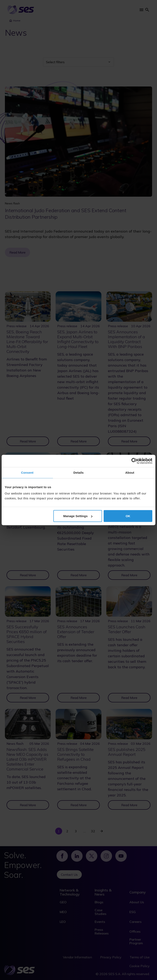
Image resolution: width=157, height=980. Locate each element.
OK (128, 516)
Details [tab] (78, 473)
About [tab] (130, 473)
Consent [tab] (27, 473)
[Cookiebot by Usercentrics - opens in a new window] (134, 461)
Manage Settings (78, 516)
